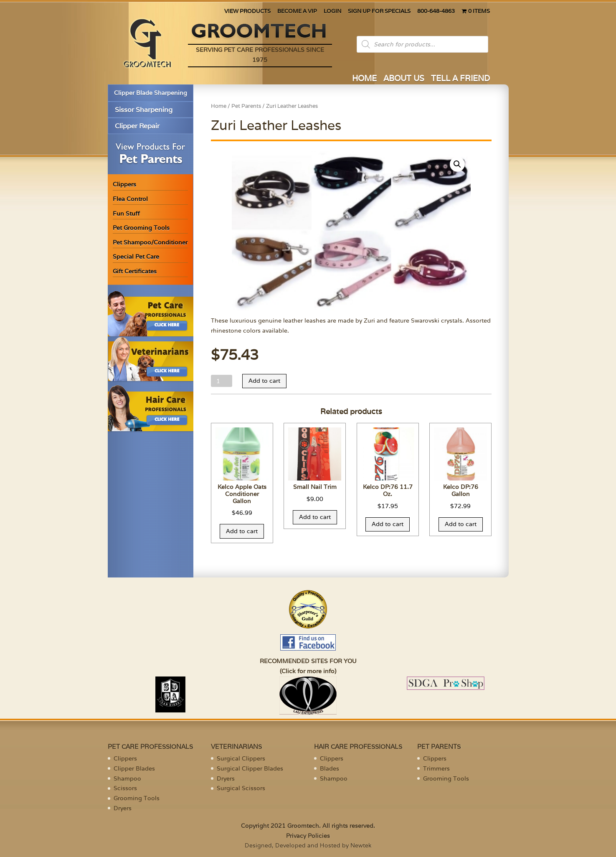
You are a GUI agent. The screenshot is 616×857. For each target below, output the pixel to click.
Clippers (124, 184)
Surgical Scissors (241, 788)
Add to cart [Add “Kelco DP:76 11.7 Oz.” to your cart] (388, 524)
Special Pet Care (136, 257)
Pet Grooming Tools (141, 228)
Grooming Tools (137, 798)
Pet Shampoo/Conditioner (150, 242)
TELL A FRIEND (460, 79)
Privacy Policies (308, 836)
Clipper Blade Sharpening (151, 93)
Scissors (125, 788)
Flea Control (130, 199)
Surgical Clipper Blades (250, 768)
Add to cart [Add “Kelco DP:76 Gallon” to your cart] (461, 524)
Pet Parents (246, 106)
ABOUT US (404, 79)
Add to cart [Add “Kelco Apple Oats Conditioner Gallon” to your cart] (242, 531)
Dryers (123, 808)
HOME (364, 79)
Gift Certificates (135, 271)
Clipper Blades (134, 768)
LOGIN (332, 11)
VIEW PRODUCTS (247, 11)
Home (219, 106)
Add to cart (264, 381)
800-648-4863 (436, 11)
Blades (330, 768)
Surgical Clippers (241, 758)
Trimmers (436, 768)
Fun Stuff (126, 214)
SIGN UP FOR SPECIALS (379, 11)
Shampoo (127, 778)
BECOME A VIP (297, 11)
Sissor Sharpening (144, 110)
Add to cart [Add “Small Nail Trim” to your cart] (315, 517)
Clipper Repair (137, 126)
